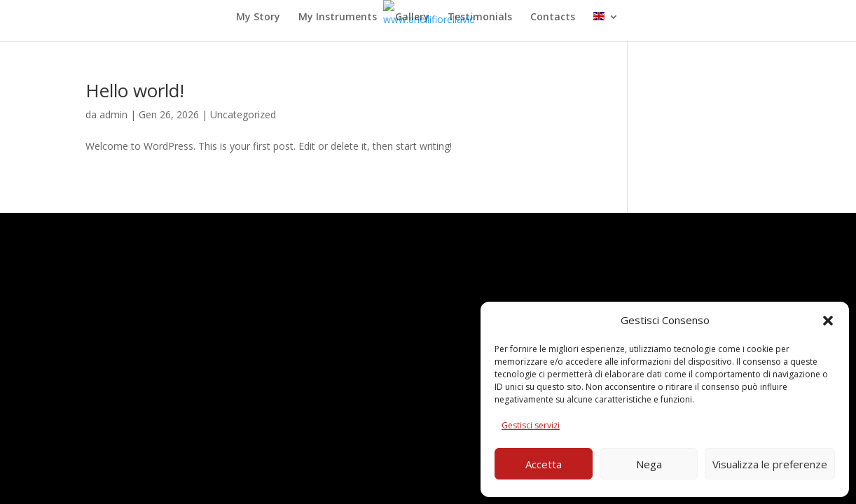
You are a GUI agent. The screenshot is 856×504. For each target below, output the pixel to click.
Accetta (544, 464)
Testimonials (480, 17)
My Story (258, 17)
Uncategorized (243, 114)
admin (113, 114)
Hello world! (135, 90)
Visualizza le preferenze (770, 464)
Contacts (553, 17)
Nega (649, 464)
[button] (828, 321)
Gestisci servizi (531, 425)
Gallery (412, 17)
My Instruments (338, 17)
